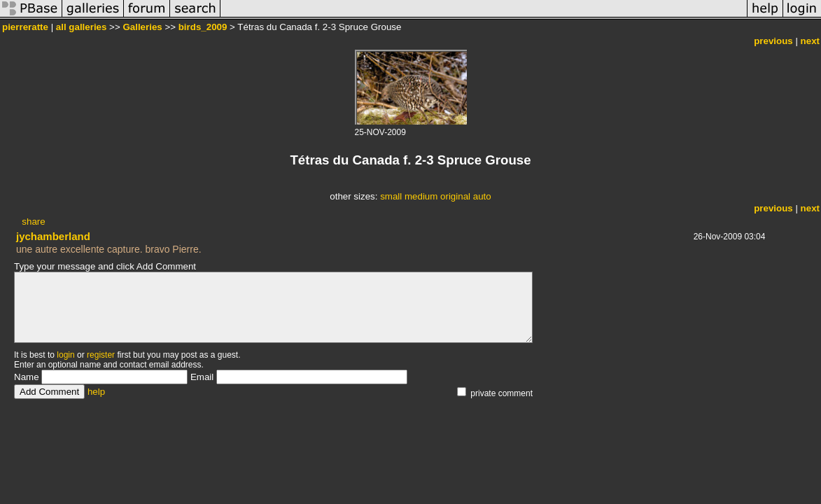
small (391, 196)
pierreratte (25, 27)
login (65, 355)
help (96, 392)
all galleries (82, 27)
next (810, 41)
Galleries (142, 27)
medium (421, 196)
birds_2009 (203, 27)
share (33, 222)
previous (773, 41)
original (455, 196)
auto (482, 196)
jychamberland (53, 236)
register (101, 355)
